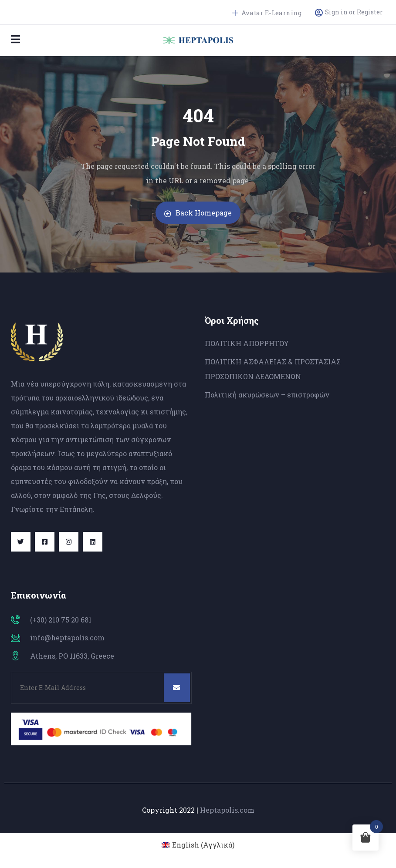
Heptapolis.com (227, 810)
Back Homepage (198, 213)
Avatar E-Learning (267, 13)
